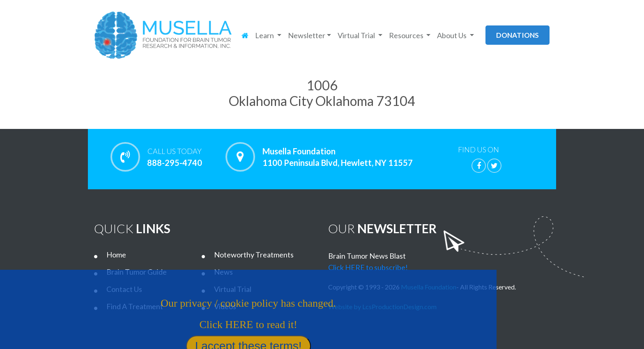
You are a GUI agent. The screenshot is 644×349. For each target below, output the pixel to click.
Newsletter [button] (307, 35)
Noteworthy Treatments (254, 255)
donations (517, 35)
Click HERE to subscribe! (368, 267)
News (223, 272)
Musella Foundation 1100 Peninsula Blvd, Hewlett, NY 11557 (338, 157)
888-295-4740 (174, 157)
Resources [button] (407, 35)
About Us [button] (452, 35)
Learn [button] (265, 35)
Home (116, 255)
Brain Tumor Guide (137, 272)
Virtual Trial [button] (357, 35)
